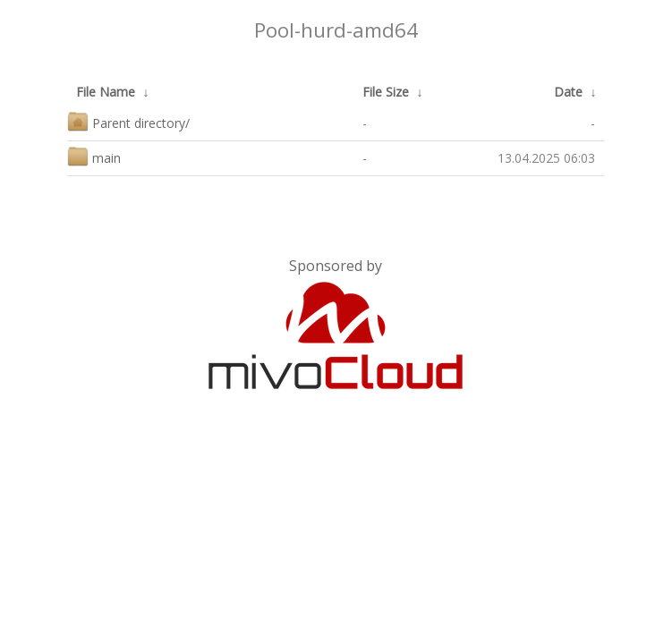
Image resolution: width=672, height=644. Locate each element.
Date (568, 92)
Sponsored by (336, 266)
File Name (106, 92)
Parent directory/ (128, 121)
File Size (386, 92)
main (94, 156)
